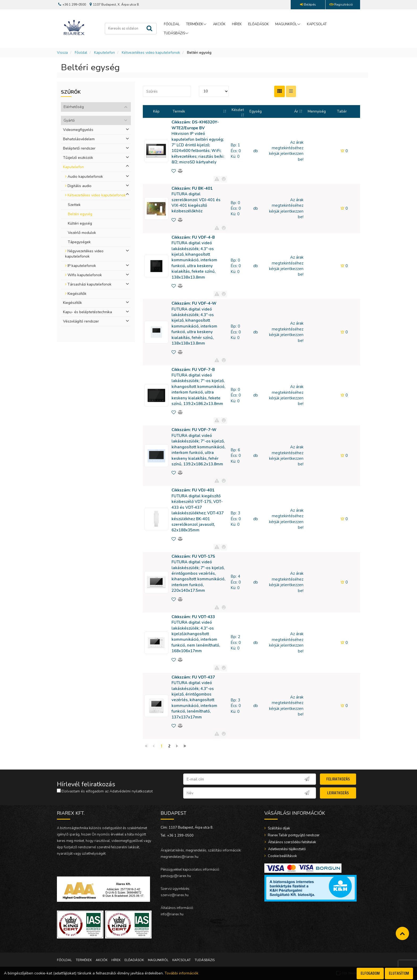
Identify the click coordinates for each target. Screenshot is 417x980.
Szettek (74, 205)
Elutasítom (399, 973)
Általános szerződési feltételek (292, 842)
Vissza (62, 53)
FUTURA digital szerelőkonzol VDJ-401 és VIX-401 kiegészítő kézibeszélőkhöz (196, 200)
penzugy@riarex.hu (176, 876)
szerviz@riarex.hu (175, 895)
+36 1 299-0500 (180, 836)
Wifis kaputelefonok (84, 275)
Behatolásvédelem (79, 139)
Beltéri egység (80, 214)
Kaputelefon (105, 53)
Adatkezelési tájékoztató (287, 849)
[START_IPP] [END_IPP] (214, 91)
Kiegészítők (76, 294)
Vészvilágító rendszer (81, 321)
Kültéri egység (80, 223)
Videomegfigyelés (78, 130)
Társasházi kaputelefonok (88, 284)
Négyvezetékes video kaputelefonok (84, 254)
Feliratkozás (338, 779)
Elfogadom (370, 973)
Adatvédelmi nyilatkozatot (131, 791)
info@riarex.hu (172, 914)
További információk (182, 973)
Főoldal (81, 53)
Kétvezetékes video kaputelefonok (151, 53)
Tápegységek (79, 242)
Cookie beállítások (282, 856)
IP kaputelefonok (81, 266)
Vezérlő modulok (82, 233)
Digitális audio (78, 186)
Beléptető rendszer (79, 148)
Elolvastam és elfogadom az (105, 791)
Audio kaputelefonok (84, 177)
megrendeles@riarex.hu (180, 857)
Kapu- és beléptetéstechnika (87, 312)
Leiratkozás (338, 793)
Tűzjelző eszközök (78, 158)
